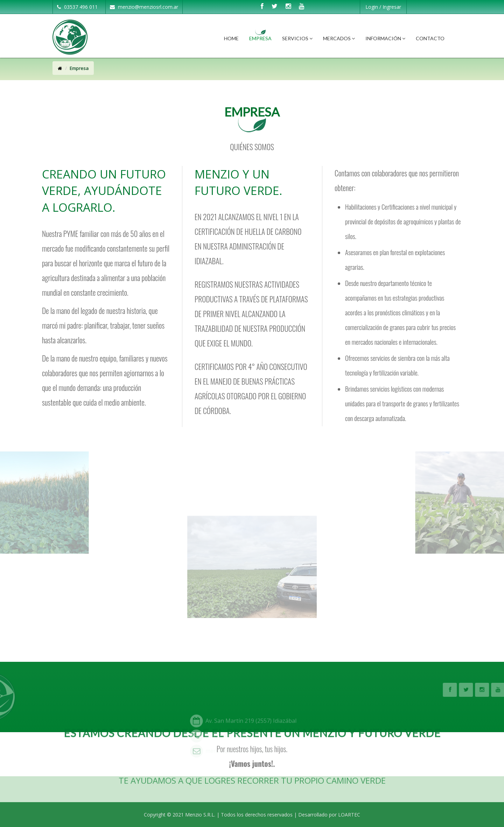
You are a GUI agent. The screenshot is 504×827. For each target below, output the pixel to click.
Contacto (430, 38)
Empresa (260, 38)
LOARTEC (349, 815)
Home (231, 38)
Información (385, 38)
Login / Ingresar (383, 7)
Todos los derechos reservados (257, 815)
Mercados (339, 38)
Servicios (297, 38)
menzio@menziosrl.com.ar (144, 7)
